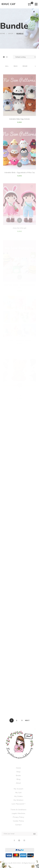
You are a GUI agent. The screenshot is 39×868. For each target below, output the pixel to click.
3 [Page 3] (22, 720)
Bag (16, 66)
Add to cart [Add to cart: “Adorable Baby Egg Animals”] (20, 118)
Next (27, 720)
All (7, 66)
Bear (25, 66)
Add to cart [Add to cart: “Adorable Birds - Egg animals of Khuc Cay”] (20, 172)
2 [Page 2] (17, 720)
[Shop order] (24, 57)
